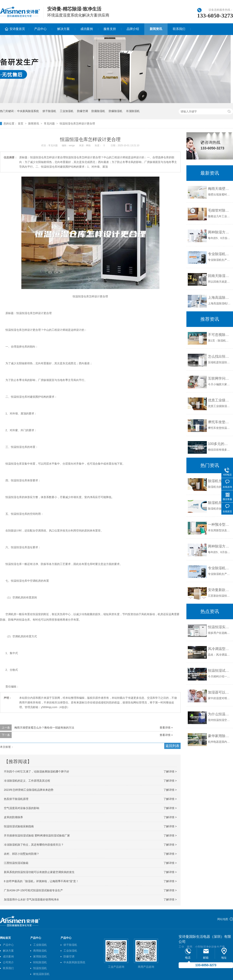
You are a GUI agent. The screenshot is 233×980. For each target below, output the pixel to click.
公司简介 (8, 962)
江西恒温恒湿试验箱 (16, 863)
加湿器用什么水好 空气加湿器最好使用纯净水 (31, 899)
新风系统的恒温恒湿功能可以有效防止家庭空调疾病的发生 (39, 872)
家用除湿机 (40, 956)
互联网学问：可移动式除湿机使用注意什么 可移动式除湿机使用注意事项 (220, 378)
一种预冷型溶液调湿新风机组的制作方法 (220, 525)
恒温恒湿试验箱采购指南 (19, 826)
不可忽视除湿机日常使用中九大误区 (220, 335)
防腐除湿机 (98, 111)
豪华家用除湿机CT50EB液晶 (220, 736)
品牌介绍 (133, 29)
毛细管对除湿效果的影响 (220, 210)
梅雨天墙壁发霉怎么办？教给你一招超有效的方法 (44, 728)
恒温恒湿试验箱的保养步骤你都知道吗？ (220, 671)
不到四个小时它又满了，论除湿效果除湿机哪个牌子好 (37, 772)
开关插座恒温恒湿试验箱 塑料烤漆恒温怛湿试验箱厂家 (37, 835)
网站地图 (223, 919)
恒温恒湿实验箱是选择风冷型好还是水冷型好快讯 (220, 627)
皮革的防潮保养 (13, 817)
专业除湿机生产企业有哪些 (220, 254)
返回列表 (172, 746)
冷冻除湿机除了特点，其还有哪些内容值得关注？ (34, 845)
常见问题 (49, 123)
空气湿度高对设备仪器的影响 (22, 808)
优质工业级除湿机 (220, 400)
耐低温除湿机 (41, 974)
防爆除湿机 (116, 111)
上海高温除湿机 (220, 298)
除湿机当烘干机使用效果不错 (220, 481)
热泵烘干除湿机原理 (16, 799)
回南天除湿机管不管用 (220, 276)
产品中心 (40, 29)
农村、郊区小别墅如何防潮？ (22, 854)
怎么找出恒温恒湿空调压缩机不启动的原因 (220, 356)
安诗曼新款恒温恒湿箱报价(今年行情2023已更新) (220, 590)
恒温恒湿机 (40, 968)
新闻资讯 (156, 29)
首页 (21, 123)
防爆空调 (83, 111)
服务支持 (110, 29)
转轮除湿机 (40, 962)
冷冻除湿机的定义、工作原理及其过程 (27, 781)
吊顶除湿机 (133, 111)
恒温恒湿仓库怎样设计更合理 (77, 123)
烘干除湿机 (49, 111)
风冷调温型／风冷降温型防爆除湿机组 (220, 649)
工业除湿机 (40, 945)
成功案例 (87, 29)
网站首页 (5, 938)
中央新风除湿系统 (28, 111)
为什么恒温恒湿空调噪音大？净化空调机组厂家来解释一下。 (220, 714)
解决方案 (63, 29)
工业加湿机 (67, 111)
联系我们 (179, 29)
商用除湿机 (40, 951)
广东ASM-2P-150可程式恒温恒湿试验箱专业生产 (33, 890)
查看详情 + (166, 728)
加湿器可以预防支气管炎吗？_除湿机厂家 (220, 692)
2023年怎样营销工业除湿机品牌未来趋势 (29, 790)
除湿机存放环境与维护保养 (220, 503)
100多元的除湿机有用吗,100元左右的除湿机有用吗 (220, 444)
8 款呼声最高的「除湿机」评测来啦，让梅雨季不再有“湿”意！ (41, 881)
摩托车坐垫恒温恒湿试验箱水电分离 (220, 422)
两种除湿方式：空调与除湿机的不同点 (220, 232)
